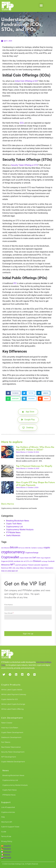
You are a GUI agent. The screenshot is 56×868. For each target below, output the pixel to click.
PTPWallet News (13, 533)
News (6, 770)
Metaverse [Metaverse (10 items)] (6, 565)
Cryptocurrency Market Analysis (20, 530)
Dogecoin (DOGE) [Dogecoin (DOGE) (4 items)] (7, 561)
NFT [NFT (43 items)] (13, 565)
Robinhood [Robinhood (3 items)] (5, 568)
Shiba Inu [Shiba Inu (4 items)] (23, 568)
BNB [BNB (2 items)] (27, 548)
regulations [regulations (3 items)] (45, 565)
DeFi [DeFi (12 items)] (34, 558)
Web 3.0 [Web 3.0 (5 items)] (4, 571)
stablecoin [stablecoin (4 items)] (36, 568)
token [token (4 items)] (42, 568)
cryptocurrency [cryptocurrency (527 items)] (13, 552)
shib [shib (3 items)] (14, 568)
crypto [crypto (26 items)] (47, 548)
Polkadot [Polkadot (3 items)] (31, 565)
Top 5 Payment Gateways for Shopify (34, 466)
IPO (15, 283)
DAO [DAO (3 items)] (31, 558)
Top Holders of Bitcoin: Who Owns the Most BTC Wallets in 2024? (35, 448)
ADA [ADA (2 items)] (3, 548)
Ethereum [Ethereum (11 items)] (37, 561)
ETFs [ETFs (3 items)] (28, 561)
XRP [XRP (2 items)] (17, 571)
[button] (41, 5)
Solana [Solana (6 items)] (29, 568)
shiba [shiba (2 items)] (17, 568)
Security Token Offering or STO (24, 165)
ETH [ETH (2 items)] (31, 561)
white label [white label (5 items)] (11, 571)
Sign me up (28, 634)
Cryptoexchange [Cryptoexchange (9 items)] (32, 553)
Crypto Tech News (14, 524)
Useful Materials (13, 535)
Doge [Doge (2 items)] (42, 558)
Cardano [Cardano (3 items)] (34, 548)
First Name (9, 605)
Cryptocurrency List (14, 527)
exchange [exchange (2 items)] (45, 561)
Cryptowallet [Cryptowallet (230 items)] (10, 557)
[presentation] (28, 625)
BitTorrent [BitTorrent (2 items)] (22, 548)
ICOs (22, 123)
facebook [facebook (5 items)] (51, 561)
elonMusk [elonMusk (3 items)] (17, 561)
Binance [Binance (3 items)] (7, 548)
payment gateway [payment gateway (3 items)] (21, 565)
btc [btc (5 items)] (30, 548)
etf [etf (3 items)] (25, 561)
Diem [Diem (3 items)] (39, 558)
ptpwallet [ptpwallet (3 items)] (37, 565)
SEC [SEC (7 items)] (10, 568)
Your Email (9, 613)
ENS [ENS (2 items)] (22, 561)
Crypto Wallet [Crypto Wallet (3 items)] (24, 558)
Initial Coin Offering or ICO (26, 81)
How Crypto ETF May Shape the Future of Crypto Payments (35, 484)
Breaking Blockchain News (18, 521)
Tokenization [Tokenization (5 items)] (49, 568)
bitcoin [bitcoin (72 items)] (14, 547)
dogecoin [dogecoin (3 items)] (47, 558)
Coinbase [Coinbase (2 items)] (40, 548)
